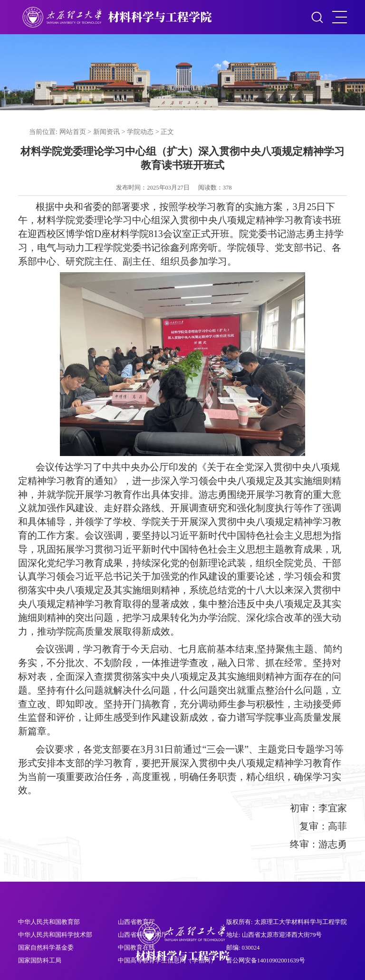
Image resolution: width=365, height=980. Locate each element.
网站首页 (73, 132)
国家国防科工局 (40, 961)
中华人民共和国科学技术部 (55, 935)
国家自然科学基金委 (46, 948)
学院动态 (140, 132)
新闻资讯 (106, 132)
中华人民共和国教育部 (49, 922)
